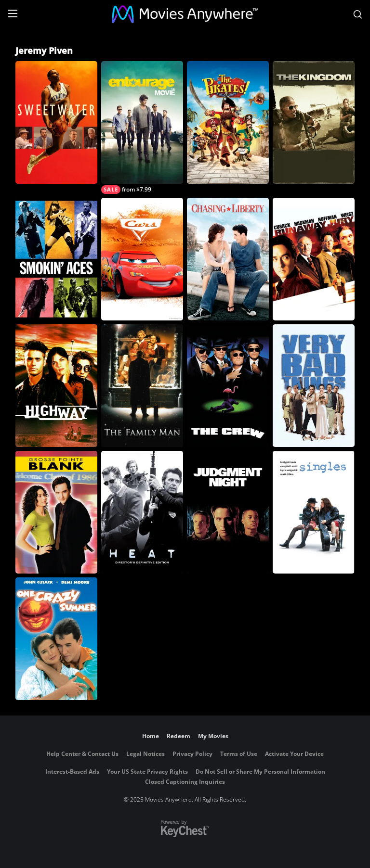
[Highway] (56, 386)
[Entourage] (142, 128)
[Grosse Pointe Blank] (56, 512)
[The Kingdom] (314, 122)
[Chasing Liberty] (228, 259)
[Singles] (314, 512)
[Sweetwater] (56, 122)
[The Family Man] (142, 386)
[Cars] (142, 259)
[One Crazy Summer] (56, 639)
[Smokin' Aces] (56, 259)
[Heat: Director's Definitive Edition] (142, 512)
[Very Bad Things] (314, 386)
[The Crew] (228, 386)
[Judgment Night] (228, 512)
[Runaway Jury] (314, 259)
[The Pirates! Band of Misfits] (228, 122)
